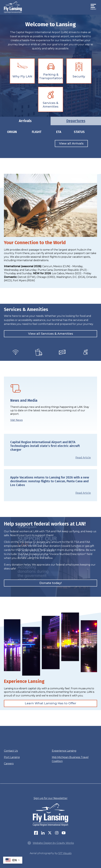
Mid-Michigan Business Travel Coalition (70, 759)
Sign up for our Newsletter (51, 798)
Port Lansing (12, 757)
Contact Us (11, 751)
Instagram (57, 833)
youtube (64, 833)
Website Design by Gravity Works (51, 843)
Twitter (50, 833)
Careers (9, 764)
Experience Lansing (64, 751)
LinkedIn (43, 833)
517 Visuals (65, 853)
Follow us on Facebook (36, 833)
